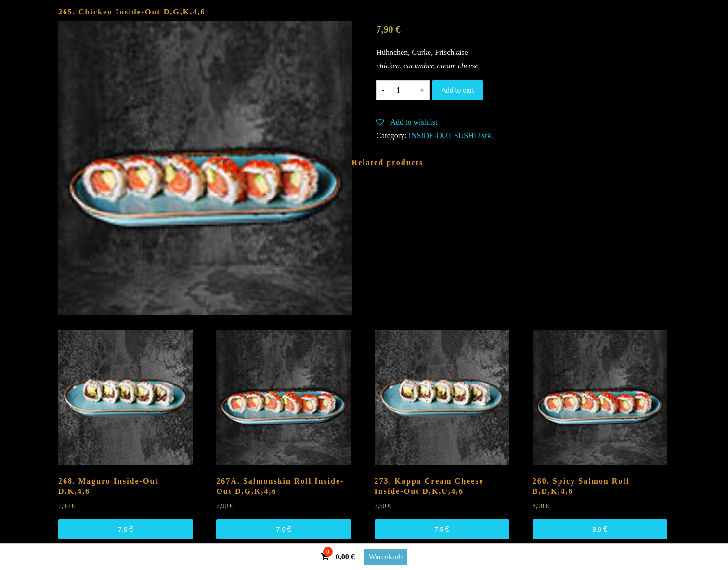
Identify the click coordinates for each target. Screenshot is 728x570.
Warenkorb (386, 557)
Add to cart (458, 90)
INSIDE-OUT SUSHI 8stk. (451, 136)
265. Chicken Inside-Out (132, 12)
